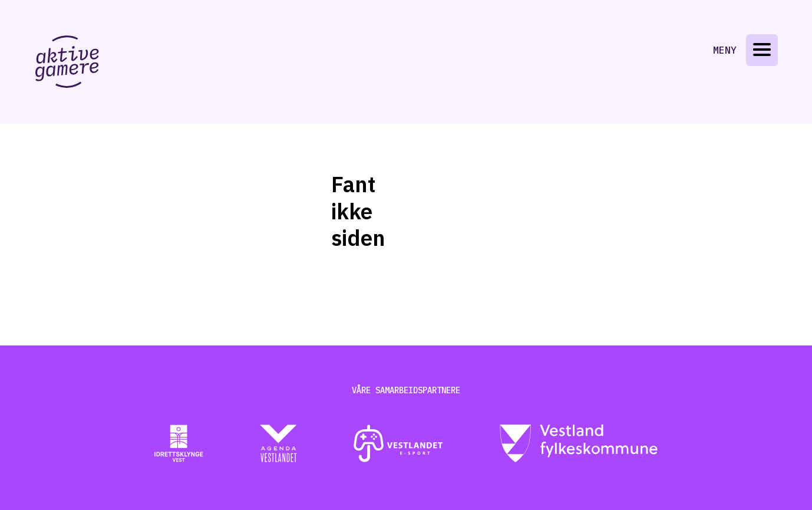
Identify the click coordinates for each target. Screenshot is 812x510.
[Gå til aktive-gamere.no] (67, 62)
